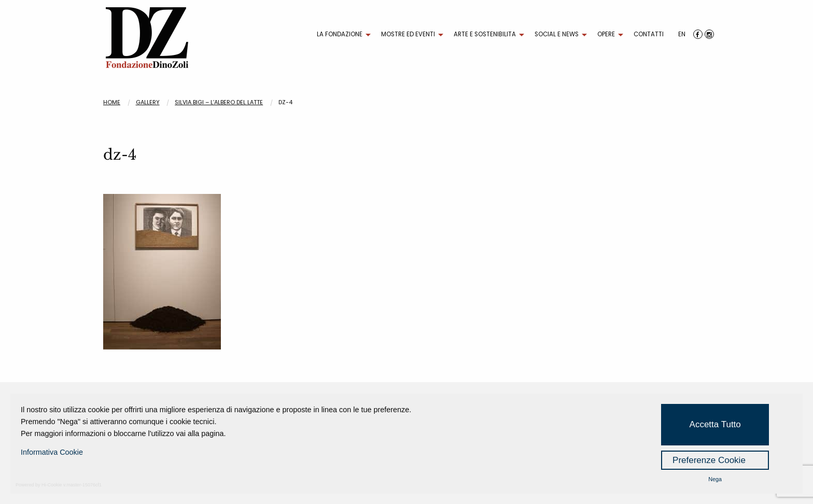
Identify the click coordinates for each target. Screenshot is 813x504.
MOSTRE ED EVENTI (408, 34)
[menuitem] (341, 35)
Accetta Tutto (715, 424)
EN (682, 34)
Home (112, 102)
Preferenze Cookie (709, 460)
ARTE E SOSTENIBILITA (485, 34)
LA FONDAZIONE (340, 34)
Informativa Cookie (52, 452)
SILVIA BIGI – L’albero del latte (219, 102)
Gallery (148, 102)
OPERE (606, 34)
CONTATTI (649, 34)
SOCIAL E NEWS (557, 34)
